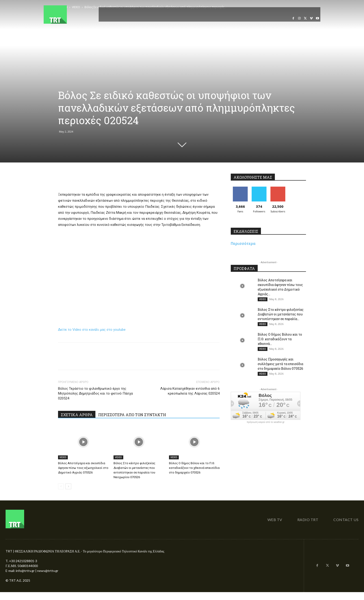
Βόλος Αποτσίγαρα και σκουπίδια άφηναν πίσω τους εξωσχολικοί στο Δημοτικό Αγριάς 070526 (83, 468)
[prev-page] (61, 486)
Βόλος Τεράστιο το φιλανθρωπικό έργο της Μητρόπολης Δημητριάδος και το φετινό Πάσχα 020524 (95, 393)
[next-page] (68, 486)
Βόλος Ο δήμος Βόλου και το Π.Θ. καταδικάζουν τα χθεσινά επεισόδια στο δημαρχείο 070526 (194, 468)
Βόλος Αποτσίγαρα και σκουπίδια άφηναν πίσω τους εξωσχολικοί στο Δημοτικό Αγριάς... (280, 287)
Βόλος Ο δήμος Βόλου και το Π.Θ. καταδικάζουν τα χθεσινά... (280, 339)
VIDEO (63, 457)
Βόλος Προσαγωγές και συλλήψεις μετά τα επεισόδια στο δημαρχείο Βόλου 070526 (280, 364)
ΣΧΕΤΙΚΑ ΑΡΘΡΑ (77, 415)
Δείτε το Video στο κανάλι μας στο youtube (92, 330)
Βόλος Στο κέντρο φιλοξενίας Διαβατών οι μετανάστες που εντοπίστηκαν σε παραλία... (281, 314)
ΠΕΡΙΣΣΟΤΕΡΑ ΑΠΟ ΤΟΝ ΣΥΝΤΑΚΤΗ (132, 415)
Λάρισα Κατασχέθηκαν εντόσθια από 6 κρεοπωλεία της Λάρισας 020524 (190, 391)
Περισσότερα (243, 243)
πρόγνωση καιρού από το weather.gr (266, 422)
